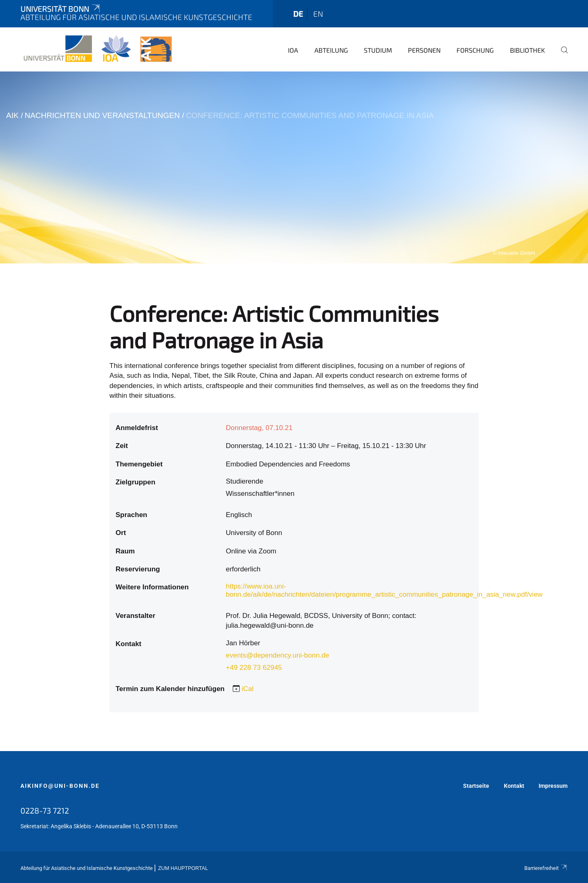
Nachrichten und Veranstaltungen (102, 115)
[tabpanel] (294, 167)
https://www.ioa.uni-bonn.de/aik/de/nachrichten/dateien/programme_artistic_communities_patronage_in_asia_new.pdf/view (384, 590)
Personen (424, 50)
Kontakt (514, 786)
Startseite (476, 786)
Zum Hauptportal (183, 868)
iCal (248, 689)
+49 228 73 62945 (254, 668)
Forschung (475, 50)
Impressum (553, 786)
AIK (12, 115)
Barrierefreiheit (546, 868)
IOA (293, 50)
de (298, 14)
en (318, 14)
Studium (378, 50)
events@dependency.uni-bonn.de (277, 655)
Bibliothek (528, 50)
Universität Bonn (61, 9)
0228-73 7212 (45, 810)
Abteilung (331, 50)
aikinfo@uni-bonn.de (60, 786)
